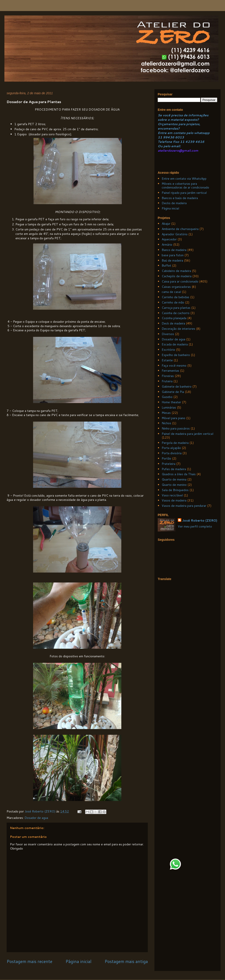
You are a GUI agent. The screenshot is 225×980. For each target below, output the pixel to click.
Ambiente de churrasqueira (180, 229)
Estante (167, 360)
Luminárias (169, 407)
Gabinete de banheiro (177, 386)
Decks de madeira (174, 203)
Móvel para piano (173, 418)
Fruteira (167, 381)
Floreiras (168, 376)
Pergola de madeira (175, 443)
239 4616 (196, 142)
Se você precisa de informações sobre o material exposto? (183, 117)
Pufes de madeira (174, 469)
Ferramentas (170, 371)
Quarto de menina (174, 479)
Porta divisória (172, 453)
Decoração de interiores (178, 329)
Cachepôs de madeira (177, 276)
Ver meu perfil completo (195, 526)
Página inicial (78, 961)
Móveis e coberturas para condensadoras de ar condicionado (185, 186)
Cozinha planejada (174, 318)
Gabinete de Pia (173, 392)
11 (160, 137)
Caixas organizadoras (176, 287)
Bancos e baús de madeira (180, 198)
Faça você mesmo (174, 366)
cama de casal (171, 292)
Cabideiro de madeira (176, 271)
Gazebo (167, 397)
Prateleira (169, 464)
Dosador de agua (36, 818)
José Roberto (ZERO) (200, 520)
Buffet (166, 266)
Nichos (166, 423)
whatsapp (201, 133)
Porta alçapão (171, 448)
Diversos (168, 334)
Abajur (166, 224)
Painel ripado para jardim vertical (184, 193)
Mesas (166, 413)
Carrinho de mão (173, 302)
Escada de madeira (175, 344)
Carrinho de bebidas (175, 297)
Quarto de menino (174, 485)
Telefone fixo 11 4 (173, 142)
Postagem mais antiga (126, 961)
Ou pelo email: (169, 146)
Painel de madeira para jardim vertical (187, 434)
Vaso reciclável (172, 495)
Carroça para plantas (176, 308)
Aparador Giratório (175, 234)
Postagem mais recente (29, 961)
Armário (167, 245)
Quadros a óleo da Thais (179, 474)
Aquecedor (169, 239)
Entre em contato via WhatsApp (184, 179)
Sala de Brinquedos (175, 490)
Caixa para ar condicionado (180, 281)
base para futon (173, 255)
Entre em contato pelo (175, 133)
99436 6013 (173, 137)
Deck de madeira (173, 323)
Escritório (168, 350)
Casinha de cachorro (176, 313)
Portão (166, 458)
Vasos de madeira (174, 500)
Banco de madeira (174, 250)
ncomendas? (170, 128)
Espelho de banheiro (176, 355)
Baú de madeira (172, 260)
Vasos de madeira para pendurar (184, 506)
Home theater (171, 402)
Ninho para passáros (176, 428)
